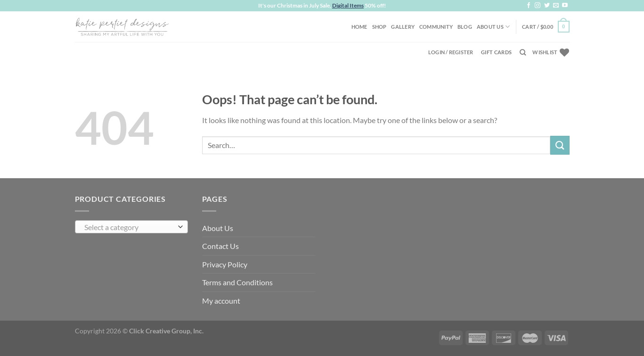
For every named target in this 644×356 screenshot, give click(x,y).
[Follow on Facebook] (529, 6)
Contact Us (220, 246)
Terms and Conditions (237, 282)
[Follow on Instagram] (538, 6)
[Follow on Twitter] (547, 6)
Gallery (403, 27)
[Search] (523, 52)
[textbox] (129, 227)
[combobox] (131, 227)
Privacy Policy (225, 264)
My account (221, 301)
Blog (465, 27)
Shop (379, 27)
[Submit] (560, 145)
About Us (493, 27)
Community (436, 27)
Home (359, 27)
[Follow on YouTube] (565, 6)
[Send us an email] (556, 6)
